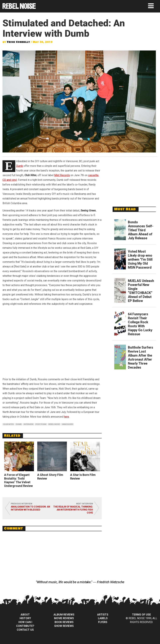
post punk (41, 424)
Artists (103, 615)
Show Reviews (64, 626)
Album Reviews (64, 615)
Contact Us (25, 630)
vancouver (67, 424)
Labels (103, 618)
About (25, 615)
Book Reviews (64, 622)
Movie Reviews (64, 618)
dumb (19, 424)
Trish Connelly (18, 42)
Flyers (103, 622)
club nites (8, 424)
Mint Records (62, 175)
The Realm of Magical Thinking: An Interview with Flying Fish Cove (73, 510)
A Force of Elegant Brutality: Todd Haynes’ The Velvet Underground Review (18, 480)
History (25, 618)
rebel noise (54, 424)
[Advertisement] (135, 180)
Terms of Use (141, 615)
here (66, 417)
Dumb (20, 166)
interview (29, 424)
